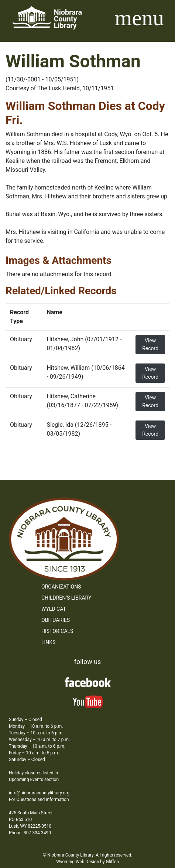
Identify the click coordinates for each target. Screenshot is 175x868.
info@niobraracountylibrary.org (39, 793)
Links (48, 642)
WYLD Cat (54, 609)
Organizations (61, 587)
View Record (150, 344)
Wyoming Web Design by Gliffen (87, 862)
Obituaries (56, 620)
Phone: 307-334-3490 (30, 833)
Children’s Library (66, 598)
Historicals (57, 631)
